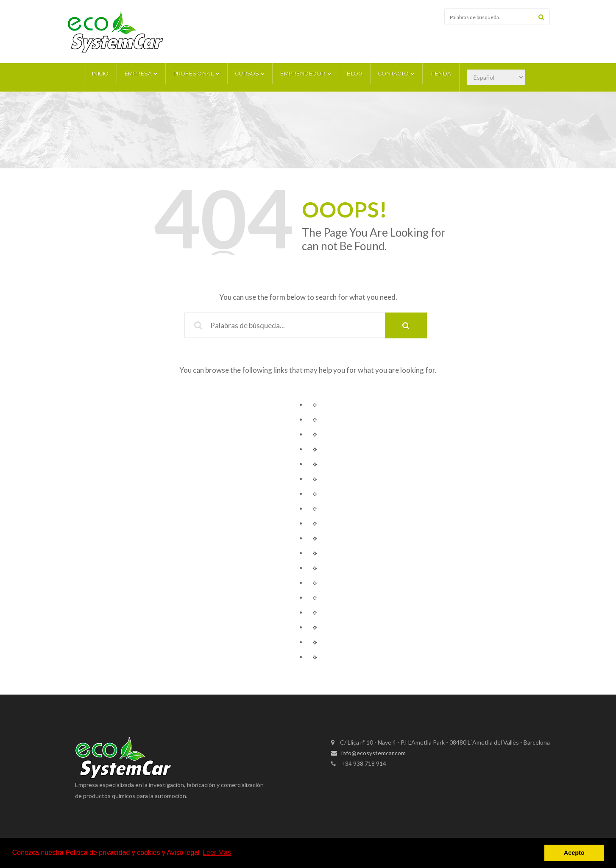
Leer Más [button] (217, 853)
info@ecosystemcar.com (368, 749)
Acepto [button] (574, 853)
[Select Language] (496, 74)
